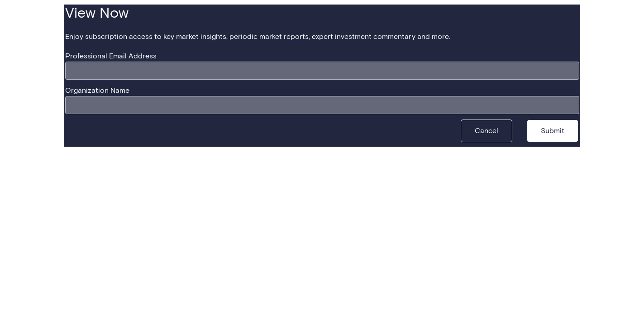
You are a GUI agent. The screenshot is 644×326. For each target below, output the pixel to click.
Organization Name (97, 91)
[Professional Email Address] (322, 71)
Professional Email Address (111, 56)
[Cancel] (487, 131)
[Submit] (553, 131)
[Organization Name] (322, 105)
